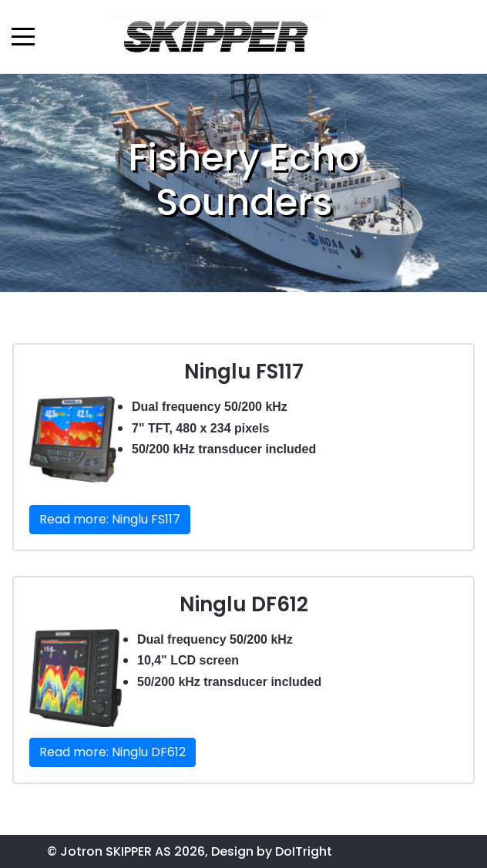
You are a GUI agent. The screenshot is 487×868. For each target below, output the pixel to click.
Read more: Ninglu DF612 (113, 752)
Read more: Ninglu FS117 (110, 519)
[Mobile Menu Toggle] (23, 36)
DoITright (304, 851)
